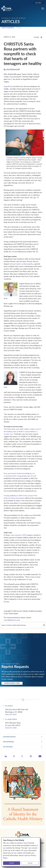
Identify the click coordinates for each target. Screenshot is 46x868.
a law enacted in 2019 (18, 535)
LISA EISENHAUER (13, 69)
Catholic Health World (8, 28)
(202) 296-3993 (11, 714)
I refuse (30, 863)
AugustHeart (8, 86)
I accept (12, 863)
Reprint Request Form (12, 683)
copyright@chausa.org (12, 620)
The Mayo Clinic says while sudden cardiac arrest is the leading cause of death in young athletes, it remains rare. (22, 431)
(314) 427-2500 (11, 728)
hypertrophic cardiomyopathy (22, 264)
